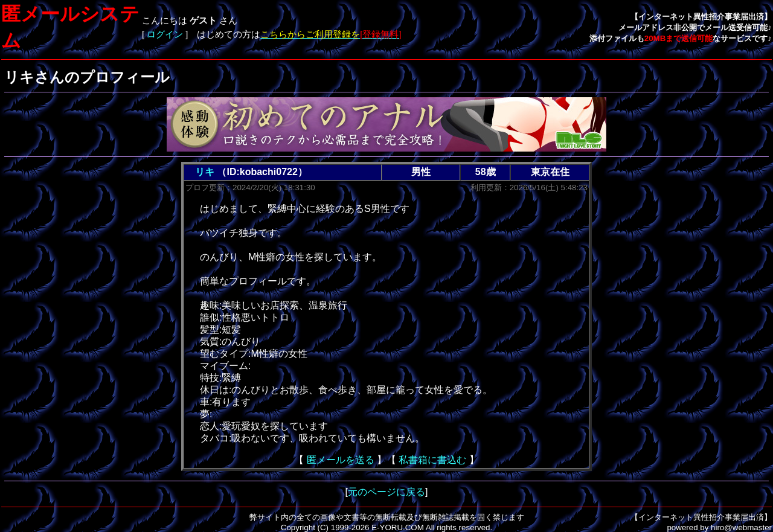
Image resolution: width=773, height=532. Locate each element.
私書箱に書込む (432, 460)
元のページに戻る (386, 492)
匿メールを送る (341, 460)
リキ (205, 172)
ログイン (165, 34)
